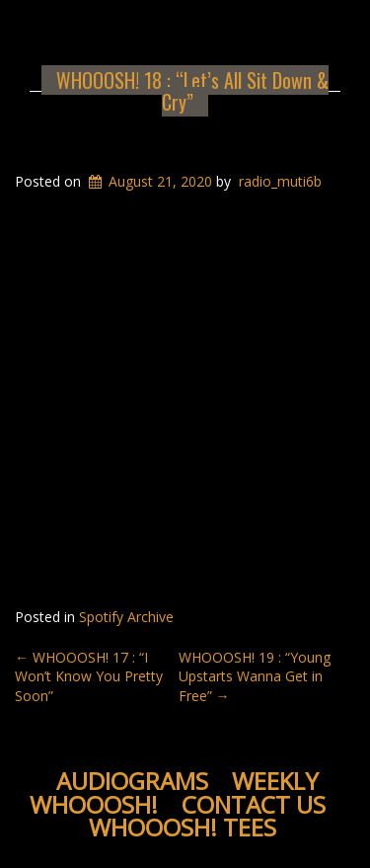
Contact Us (254, 804)
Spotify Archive (126, 617)
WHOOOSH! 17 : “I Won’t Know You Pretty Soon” (89, 676)
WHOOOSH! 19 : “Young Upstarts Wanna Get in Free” (255, 676)
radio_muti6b (280, 181)
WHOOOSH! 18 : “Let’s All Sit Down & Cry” (192, 91)
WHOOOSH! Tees (183, 827)
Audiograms (132, 781)
